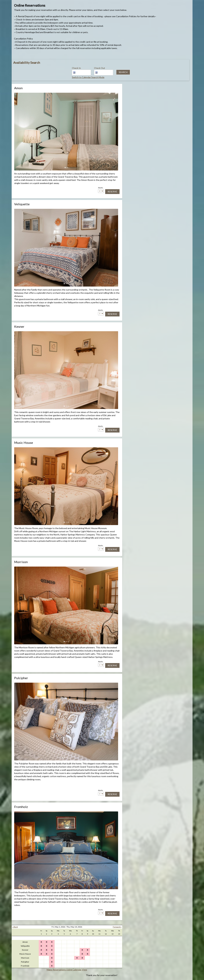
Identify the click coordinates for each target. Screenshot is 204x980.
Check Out (100, 68)
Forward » (117, 927)
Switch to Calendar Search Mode (88, 77)
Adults (100, 188)
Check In (76, 68)
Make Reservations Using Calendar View (67, 970)
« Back (15, 927)
